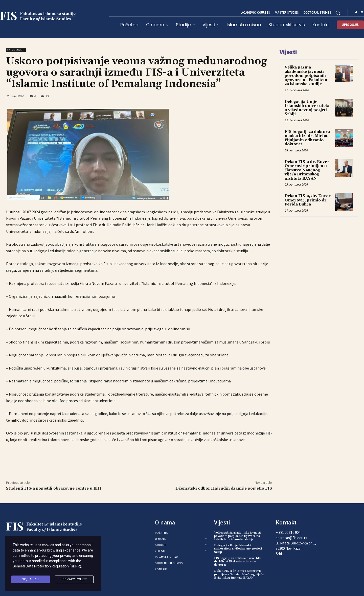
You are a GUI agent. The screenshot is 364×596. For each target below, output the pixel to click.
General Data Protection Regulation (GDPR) (47, 566)
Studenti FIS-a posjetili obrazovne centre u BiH (54, 488)
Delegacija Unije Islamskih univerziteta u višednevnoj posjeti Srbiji (307, 108)
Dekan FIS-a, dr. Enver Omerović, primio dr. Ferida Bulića (308, 200)
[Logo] (47, 527)
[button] (338, 13)
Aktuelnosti (16, 50)
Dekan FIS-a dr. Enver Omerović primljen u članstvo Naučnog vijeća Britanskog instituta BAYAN (307, 170)
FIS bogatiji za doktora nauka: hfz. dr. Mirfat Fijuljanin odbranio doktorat (307, 138)
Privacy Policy (74, 579)
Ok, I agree (31, 579)
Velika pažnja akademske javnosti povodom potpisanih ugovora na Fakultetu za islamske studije (306, 76)
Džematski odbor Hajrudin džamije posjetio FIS (224, 488)
